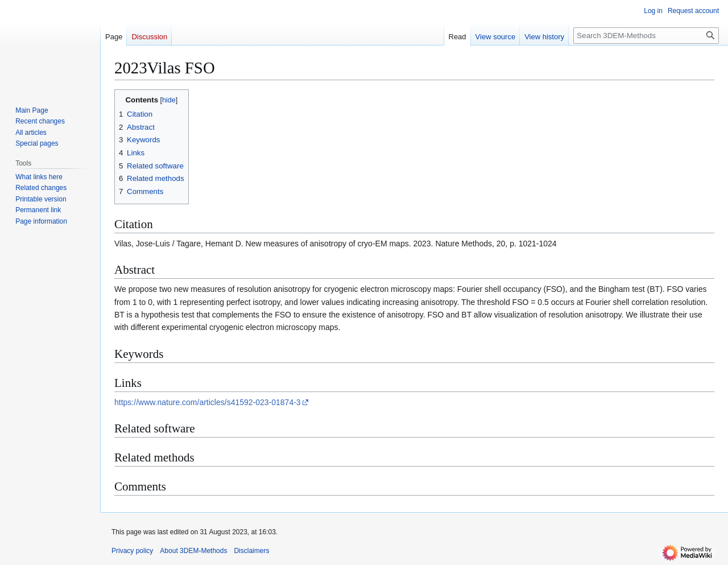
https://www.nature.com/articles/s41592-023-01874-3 (208, 402)
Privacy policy (132, 551)
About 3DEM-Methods (193, 551)
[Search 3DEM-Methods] (646, 36)
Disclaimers (251, 551)
